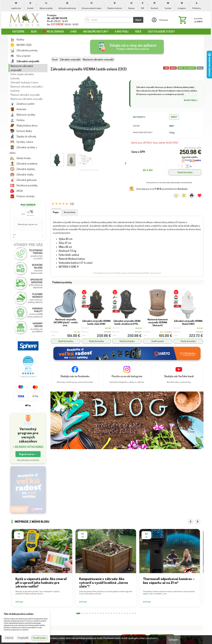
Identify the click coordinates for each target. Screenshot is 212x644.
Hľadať (138, 20)
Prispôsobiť (23, 638)
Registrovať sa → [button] (28, 454)
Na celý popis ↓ (191, 100)
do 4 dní (108, 328)
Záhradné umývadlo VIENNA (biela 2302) (188, 322)
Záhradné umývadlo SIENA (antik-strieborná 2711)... (127, 322)
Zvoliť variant (158, 341)
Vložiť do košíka (185, 172)
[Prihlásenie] (160, 20)
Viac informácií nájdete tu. (60, 641)
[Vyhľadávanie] (109, 20)
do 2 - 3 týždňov (166, 332)
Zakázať (9, 638)
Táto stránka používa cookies (19, 614)
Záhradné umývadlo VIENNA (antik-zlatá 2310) (96, 322)
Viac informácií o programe (28, 460)
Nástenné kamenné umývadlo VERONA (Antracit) (158, 322)
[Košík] (190, 20)
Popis (56, 212)
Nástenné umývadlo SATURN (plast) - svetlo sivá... (66, 322)
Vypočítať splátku (190, 157)
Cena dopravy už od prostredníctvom (162, 189)
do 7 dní (77, 332)
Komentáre (70, 212)
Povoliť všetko (40, 638)
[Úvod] (24, 20)
